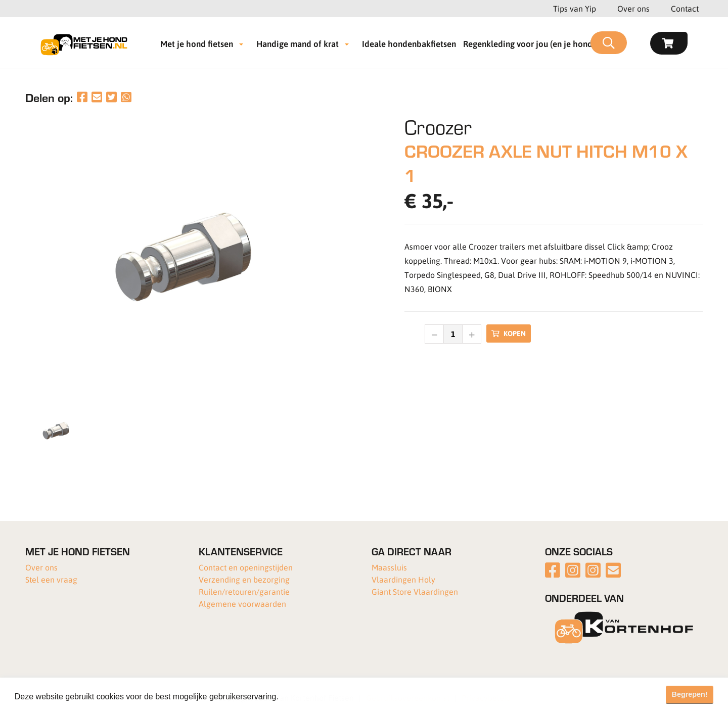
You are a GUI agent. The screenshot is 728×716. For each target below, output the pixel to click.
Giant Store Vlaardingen (415, 591)
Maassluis (389, 567)
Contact (685, 8)
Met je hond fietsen (197, 43)
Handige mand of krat (298, 43)
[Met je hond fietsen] (87, 43)
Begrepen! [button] (690, 694)
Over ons (633, 8)
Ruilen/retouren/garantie (244, 591)
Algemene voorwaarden (242, 604)
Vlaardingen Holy (403, 579)
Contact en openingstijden (246, 567)
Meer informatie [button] (310, 697)
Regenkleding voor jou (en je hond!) (530, 43)
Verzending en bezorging (244, 579)
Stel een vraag (51, 579)
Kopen (509, 333)
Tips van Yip (575, 8)
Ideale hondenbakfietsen (409, 43)
